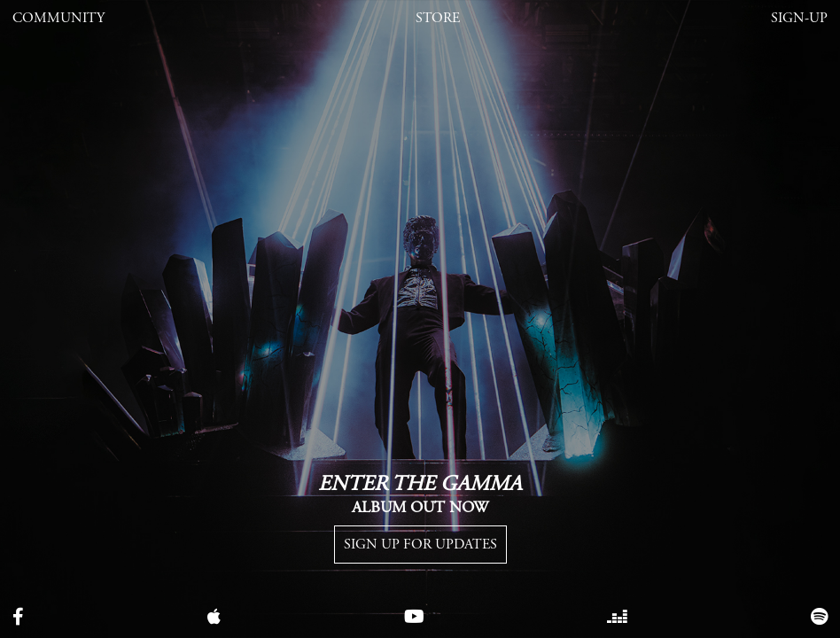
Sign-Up (799, 18)
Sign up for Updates (420, 545)
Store (438, 18)
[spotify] (819, 618)
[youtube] (414, 618)
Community (58, 18)
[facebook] (18, 618)
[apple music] (214, 618)
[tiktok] (617, 618)
